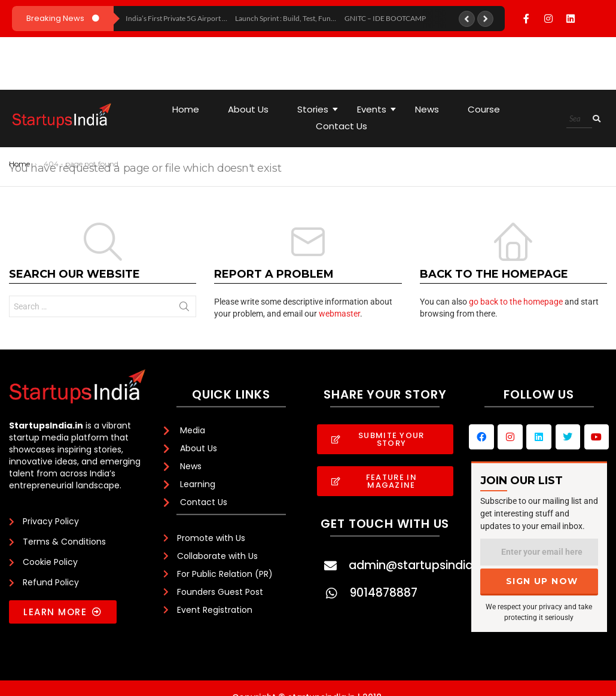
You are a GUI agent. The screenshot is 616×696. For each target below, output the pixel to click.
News (427, 109)
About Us (248, 109)
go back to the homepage (516, 302)
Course (484, 109)
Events (376, 109)
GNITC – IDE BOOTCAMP (385, 18)
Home (186, 109)
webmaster (339, 314)
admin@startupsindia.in (417, 565)
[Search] (579, 119)
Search (184, 309)
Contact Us (341, 126)
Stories (317, 109)
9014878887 (384, 593)
